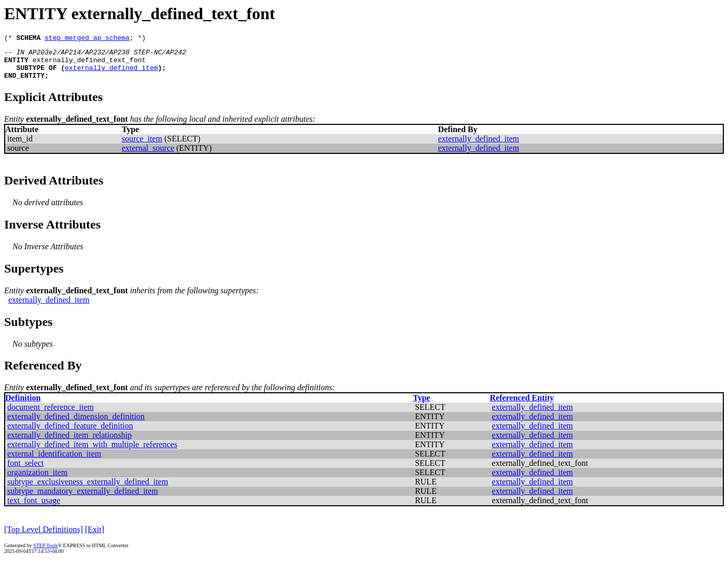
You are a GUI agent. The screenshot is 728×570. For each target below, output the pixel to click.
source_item (142, 146)
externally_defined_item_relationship (69, 443)
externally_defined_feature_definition (70, 433)
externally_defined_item (111, 74)
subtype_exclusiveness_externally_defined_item (88, 489)
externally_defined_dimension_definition (76, 424)
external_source (148, 156)
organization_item (37, 480)
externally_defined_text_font (89, 64)
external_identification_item (54, 461)
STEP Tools (45, 553)
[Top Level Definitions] (44, 537)
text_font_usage (34, 508)
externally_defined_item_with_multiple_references (92, 452)
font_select (25, 471)
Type (421, 405)
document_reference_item (51, 415)
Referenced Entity (522, 405)
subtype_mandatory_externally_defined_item (83, 499)
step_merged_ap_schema (87, 39)
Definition (23, 405)
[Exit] (95, 537)
